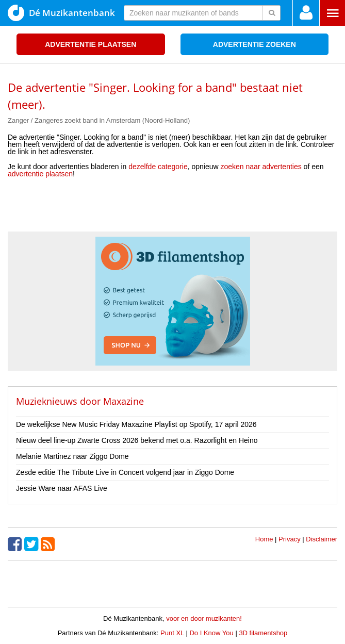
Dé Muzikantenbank (61, 13)
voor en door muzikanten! (204, 618)
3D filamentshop (263, 633)
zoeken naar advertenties (261, 167)
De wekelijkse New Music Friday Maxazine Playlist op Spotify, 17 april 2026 (136, 424)
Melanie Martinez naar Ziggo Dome (72, 456)
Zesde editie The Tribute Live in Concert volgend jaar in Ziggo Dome (125, 472)
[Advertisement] (173, 208)
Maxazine (124, 401)
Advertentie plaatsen (91, 44)
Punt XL (172, 633)
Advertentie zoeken (254, 44)
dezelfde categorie (158, 167)
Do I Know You (211, 633)
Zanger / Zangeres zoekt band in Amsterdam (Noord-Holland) (99, 120)
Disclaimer (322, 539)
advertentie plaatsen (40, 174)
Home (264, 539)
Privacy (290, 539)
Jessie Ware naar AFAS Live (62, 488)
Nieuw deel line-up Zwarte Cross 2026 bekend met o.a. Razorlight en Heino (137, 440)
